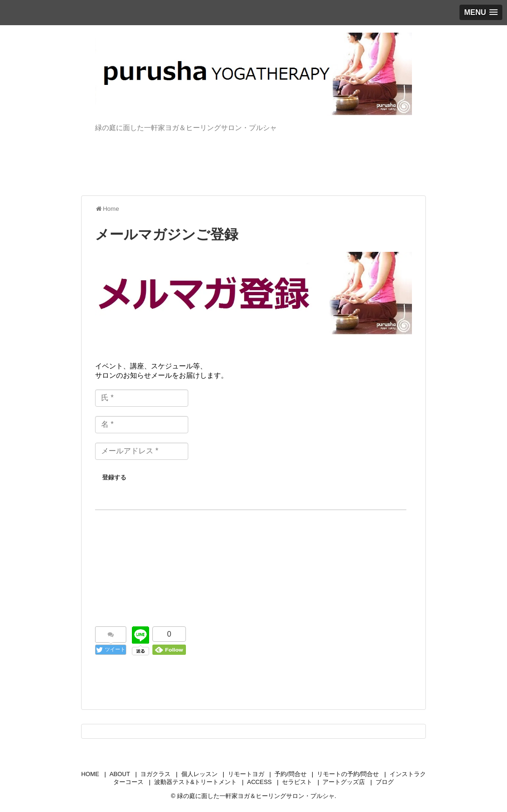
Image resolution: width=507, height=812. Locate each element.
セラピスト (297, 782)
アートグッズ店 (344, 782)
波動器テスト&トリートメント (196, 782)
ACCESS (259, 782)
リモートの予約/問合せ (348, 774)
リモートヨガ (246, 774)
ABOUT (120, 774)
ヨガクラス (155, 774)
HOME (90, 774)
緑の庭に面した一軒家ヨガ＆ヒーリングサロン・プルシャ (256, 796)
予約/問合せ (291, 774)
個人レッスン (199, 774)
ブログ (385, 782)
